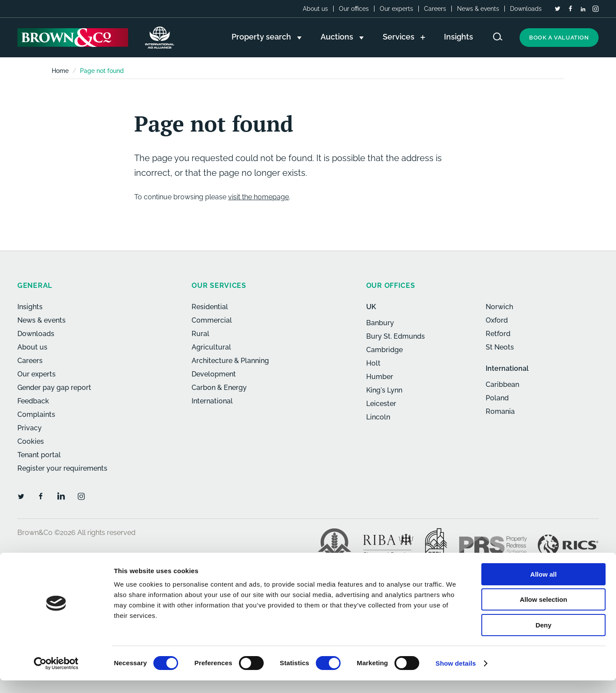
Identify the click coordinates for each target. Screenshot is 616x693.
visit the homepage (258, 197)
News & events (478, 9)
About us (315, 9)
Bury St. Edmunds (396, 336)
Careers (435, 9)
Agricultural (211, 347)
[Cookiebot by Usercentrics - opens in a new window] (56, 676)
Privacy (30, 428)
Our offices (354, 9)
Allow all (544, 587)
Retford (498, 334)
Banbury (380, 323)
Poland (497, 398)
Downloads (526, 9)
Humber (380, 377)
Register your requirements (62, 468)
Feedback (33, 401)
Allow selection (543, 612)
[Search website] (498, 37)
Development (214, 374)
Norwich (499, 307)
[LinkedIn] (583, 9)
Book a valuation (559, 38)
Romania (500, 411)
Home (60, 71)
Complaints (36, 414)
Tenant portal (39, 455)
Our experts (396, 9)
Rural (200, 334)
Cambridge (384, 350)
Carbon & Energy (219, 388)
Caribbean (502, 384)
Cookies (31, 441)
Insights (30, 307)
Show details (456, 676)
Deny (544, 638)
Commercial (212, 320)
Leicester (381, 404)
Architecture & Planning (230, 361)
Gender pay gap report (54, 388)
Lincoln (378, 417)
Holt (373, 363)
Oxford (497, 320)
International (212, 401)
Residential (210, 307)
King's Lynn (384, 390)
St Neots (500, 347)
